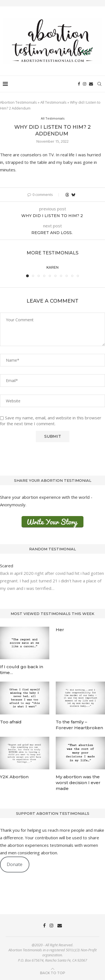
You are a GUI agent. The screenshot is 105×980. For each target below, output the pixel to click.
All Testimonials (53, 102)
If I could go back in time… (22, 670)
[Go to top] (53, 972)
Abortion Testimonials (18, 102)
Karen (53, 267)
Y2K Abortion (14, 777)
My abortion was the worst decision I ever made (78, 783)
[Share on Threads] (67, 195)
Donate (15, 864)
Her (60, 630)
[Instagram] (85, 84)
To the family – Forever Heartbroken (79, 725)
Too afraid (11, 722)
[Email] (91, 84)
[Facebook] (79, 84)
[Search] (99, 84)
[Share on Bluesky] (73, 195)
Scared (7, 566)
